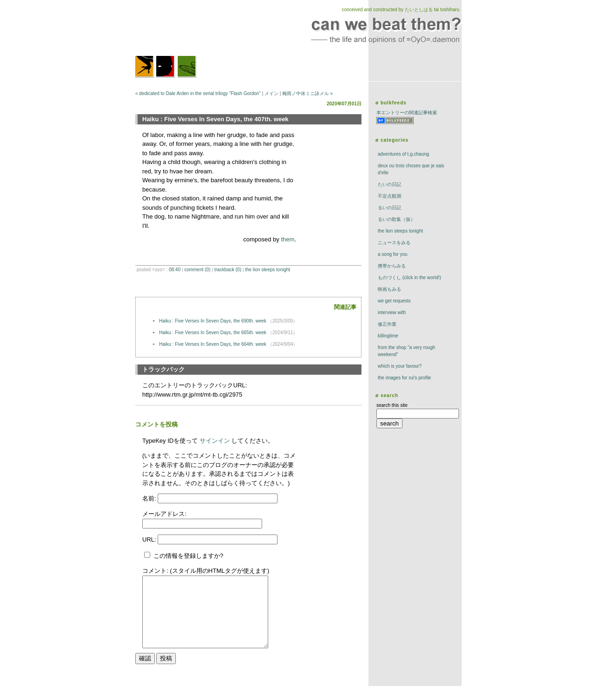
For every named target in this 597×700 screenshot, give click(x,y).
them (288, 239)
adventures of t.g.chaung (403, 154)
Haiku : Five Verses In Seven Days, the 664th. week (213, 344)
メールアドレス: (164, 514)
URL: (150, 539)
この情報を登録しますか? (184, 556)
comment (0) (197, 270)
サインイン (215, 441)
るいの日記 (389, 208)
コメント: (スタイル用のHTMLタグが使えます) (206, 571)
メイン (271, 93)
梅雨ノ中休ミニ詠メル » (307, 93)
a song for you (392, 254)
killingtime (388, 336)
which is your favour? (400, 366)
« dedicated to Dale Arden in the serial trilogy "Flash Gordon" (198, 93)
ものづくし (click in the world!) (410, 278)
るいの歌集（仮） (396, 219)
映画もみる (389, 289)
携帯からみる (392, 266)
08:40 (175, 270)
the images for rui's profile (404, 378)
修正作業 (387, 324)
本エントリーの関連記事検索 (407, 113)
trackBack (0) (228, 270)
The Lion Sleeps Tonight (267, 270)
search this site (392, 405)
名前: (150, 498)
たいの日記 (389, 184)
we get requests (394, 301)
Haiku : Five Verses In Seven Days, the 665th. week (213, 333)
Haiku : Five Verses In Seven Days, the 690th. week (213, 321)
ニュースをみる (394, 243)
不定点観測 (389, 196)
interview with (392, 312)
